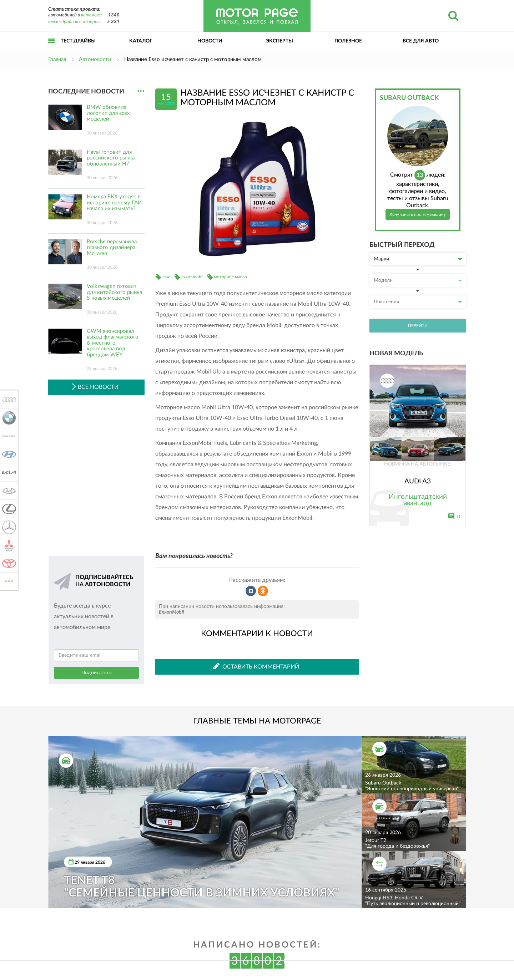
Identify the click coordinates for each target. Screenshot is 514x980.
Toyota (8, 563)
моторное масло (231, 277)
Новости (210, 41)
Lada (8, 491)
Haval (8, 436)
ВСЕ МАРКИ (8, 581)
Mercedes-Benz (8, 527)
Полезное (348, 41)
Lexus (8, 509)
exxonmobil (192, 277)
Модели (418, 280)
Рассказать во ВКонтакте (251, 591)
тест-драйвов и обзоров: (74, 22)
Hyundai (8, 454)
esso (167, 277)
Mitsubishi (8, 545)
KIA (8, 472)
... (141, 91)
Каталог (141, 41)
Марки (418, 259)
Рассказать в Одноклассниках (263, 591)
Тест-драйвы (78, 41)
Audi (8, 400)
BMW (8, 418)
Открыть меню (52, 49)
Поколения (418, 302)
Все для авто (421, 41)
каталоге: (91, 15)
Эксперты (279, 41)
